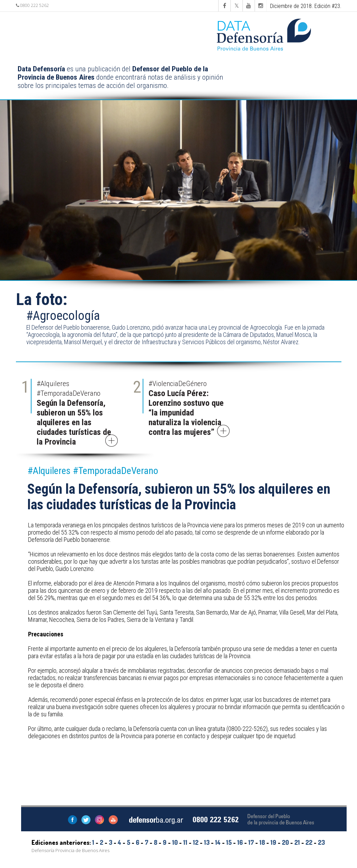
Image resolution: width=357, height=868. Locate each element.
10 (175, 842)
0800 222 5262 (32, 5)
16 (240, 842)
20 (285, 842)
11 (185, 842)
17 (251, 842)
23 (321, 842)
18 (262, 842)
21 (297, 842)
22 (309, 842)
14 (218, 842)
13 (207, 842)
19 (273, 842)
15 (229, 842)
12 (196, 842)
